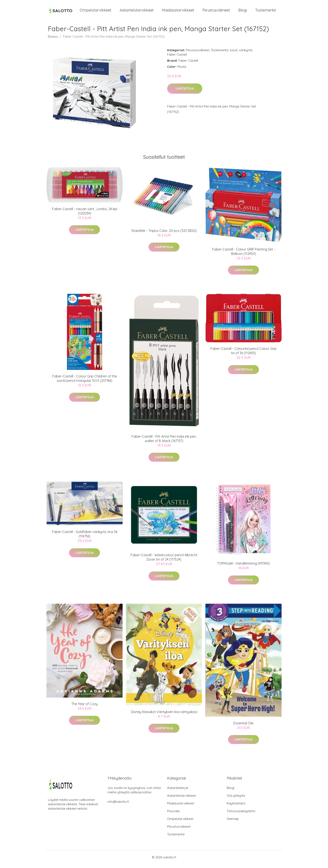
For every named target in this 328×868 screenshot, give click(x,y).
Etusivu (53, 40)
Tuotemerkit (266, 12)
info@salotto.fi (118, 805)
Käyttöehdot (236, 807)
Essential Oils (243, 727)
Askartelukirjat (178, 791)
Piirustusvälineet (216, 12)
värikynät (246, 54)
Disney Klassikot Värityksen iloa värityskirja (164, 715)
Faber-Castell (177, 58)
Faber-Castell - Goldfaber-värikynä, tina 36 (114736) (85, 538)
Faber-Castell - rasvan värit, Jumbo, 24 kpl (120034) (85, 215)
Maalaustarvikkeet (178, 12)
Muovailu (174, 815)
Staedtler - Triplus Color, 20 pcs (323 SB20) (164, 234)
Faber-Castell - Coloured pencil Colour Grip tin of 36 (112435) (243, 355)
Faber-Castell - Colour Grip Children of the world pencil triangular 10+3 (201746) (85, 382)
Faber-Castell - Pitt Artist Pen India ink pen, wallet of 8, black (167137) (164, 442)
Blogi (243, 12)
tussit (234, 54)
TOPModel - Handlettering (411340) (243, 567)
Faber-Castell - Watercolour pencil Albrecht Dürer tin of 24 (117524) (164, 561)
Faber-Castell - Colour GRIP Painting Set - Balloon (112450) (244, 255)
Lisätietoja (185, 92)
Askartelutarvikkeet (137, 12)
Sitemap (233, 822)
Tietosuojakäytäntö (241, 815)
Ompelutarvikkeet (95, 12)
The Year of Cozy (85, 707)
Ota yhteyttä (236, 799)
